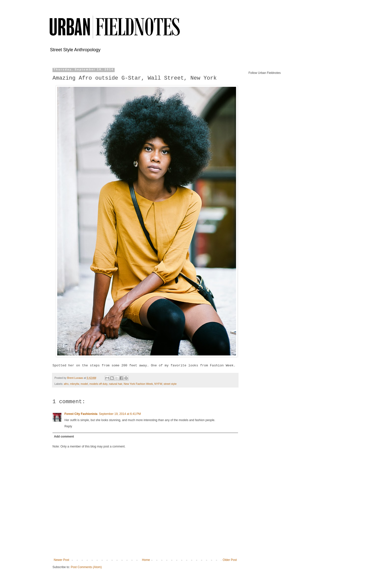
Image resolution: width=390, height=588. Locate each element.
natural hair (116, 384)
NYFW (158, 384)
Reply (68, 426)
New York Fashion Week (138, 384)
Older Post (230, 560)
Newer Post (61, 560)
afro (66, 384)
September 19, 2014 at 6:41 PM (120, 414)
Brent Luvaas (75, 378)
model (84, 384)
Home (146, 560)
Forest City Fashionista (81, 414)
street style (170, 384)
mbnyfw (74, 384)
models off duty (98, 384)
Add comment (64, 437)
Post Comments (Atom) (86, 567)
